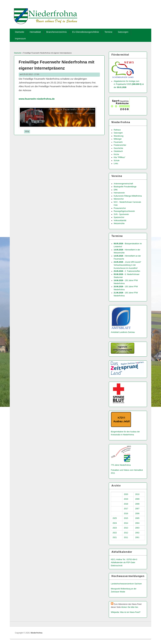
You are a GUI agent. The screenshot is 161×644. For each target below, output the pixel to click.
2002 (137, 533)
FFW (27, 132)
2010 (137, 494)
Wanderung (119, 136)
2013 (126, 528)
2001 (137, 537)
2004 (137, 523)
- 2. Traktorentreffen (127, 271)
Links (116, 164)
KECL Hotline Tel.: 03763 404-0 (124, 559)
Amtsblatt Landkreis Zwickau (123, 332)
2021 (115, 537)
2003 (137, 528)
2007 (137, 509)
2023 (115, 528)
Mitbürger (118, 139)
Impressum (20, 39)
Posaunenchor (120, 208)
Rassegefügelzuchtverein (124, 211)
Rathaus (117, 130)
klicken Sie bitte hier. (130, 607)
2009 (137, 499)
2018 (126, 504)
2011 (126, 537)
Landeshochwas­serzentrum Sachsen (126, 584)
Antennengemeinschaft (123, 184)
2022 (115, 533)
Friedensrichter (120, 145)
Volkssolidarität (120, 220)
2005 (137, 518)
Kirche (116, 154)
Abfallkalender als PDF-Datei (123, 562)
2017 (126, 509)
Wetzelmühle (119, 223)
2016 (126, 514)
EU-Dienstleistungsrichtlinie (86, 32)
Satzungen (123, 32)
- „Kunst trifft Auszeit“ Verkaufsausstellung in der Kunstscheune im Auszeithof (127, 265)
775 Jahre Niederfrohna (121, 465)
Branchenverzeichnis (56, 32)
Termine (108, 32)
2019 (126, 499)
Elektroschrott (117, 566)
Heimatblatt (35, 32)
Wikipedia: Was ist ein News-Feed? (126, 612)
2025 (115, 518)
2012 (126, 533)
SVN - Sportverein (121, 214)
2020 (126, 494)
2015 (126, 518)
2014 (126, 523)
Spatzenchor (119, 217)
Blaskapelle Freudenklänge (125, 187)
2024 (115, 523)
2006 (137, 514)
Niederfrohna (37, 633)
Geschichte (118, 148)
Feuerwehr (118, 142)
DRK (116, 190)
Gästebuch (118, 151)
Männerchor (119, 199)
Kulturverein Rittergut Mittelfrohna (128, 196)
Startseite (20, 32)
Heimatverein (119, 193)
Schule (117, 161)
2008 (137, 504)
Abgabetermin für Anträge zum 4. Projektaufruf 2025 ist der (129, 84)
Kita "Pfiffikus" (119, 157)
